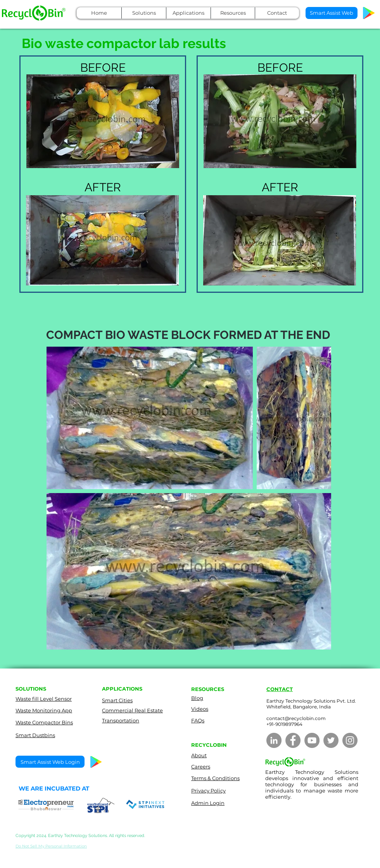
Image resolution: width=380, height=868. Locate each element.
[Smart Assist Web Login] (50, 762)
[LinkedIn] (274, 740)
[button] (144, 13)
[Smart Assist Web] (332, 13)
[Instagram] (350, 740)
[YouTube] (312, 740)
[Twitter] (331, 740)
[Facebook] (293, 740)
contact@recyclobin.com (296, 718)
